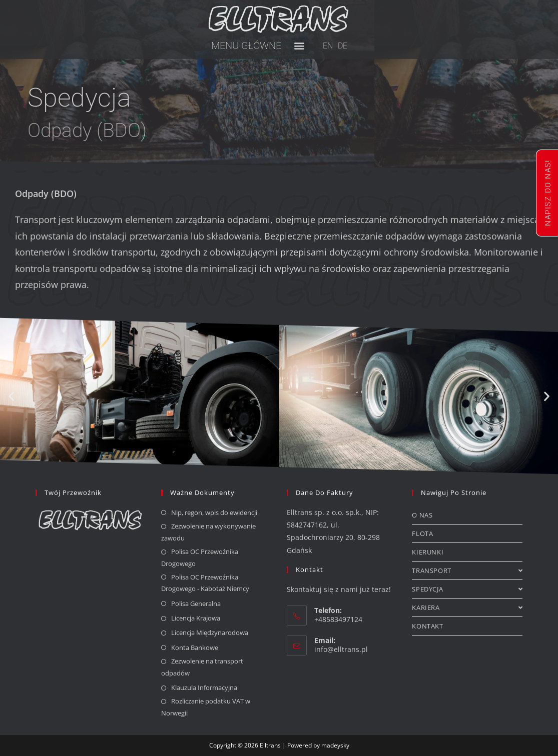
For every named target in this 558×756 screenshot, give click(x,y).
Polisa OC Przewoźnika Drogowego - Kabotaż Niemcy (205, 583)
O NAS (422, 515)
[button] (300, 46)
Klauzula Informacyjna (204, 687)
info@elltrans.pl (341, 649)
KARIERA (467, 607)
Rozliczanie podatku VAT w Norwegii (206, 707)
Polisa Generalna (196, 603)
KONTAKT (427, 626)
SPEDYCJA (467, 589)
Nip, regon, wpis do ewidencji (214, 512)
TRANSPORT (467, 570)
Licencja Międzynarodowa (210, 632)
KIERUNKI (428, 552)
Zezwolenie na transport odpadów (202, 667)
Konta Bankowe (195, 647)
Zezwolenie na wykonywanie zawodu (208, 532)
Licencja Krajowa (196, 618)
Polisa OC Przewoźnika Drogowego (200, 557)
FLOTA (422, 533)
